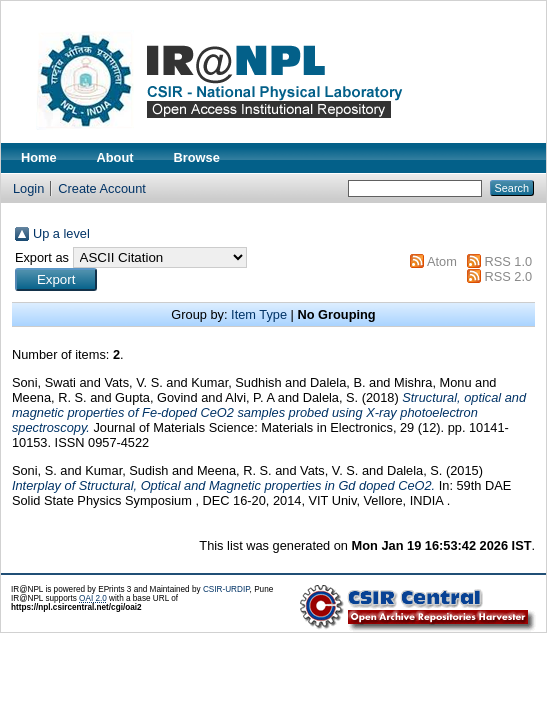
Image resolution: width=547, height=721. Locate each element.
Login (28, 188)
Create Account (102, 188)
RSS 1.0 (508, 261)
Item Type (259, 314)
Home (39, 157)
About (115, 157)
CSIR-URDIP (226, 589)
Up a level (61, 233)
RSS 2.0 (508, 276)
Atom (442, 261)
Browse (197, 157)
